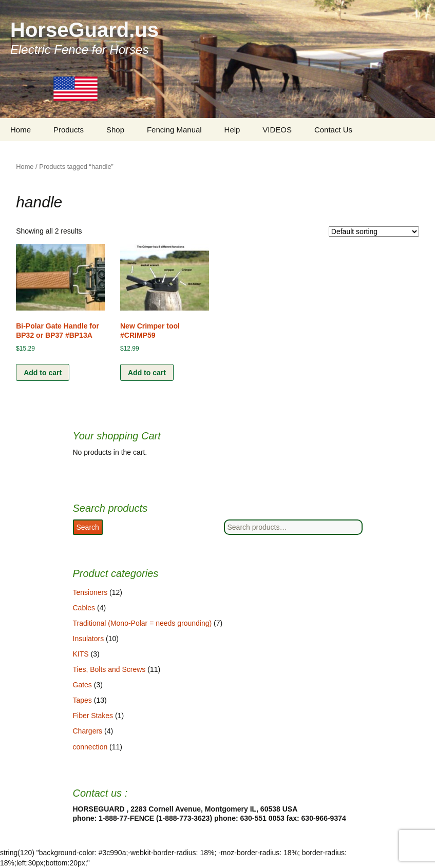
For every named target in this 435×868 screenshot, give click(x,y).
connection (90, 747)
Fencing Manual (174, 130)
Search (88, 527)
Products (69, 130)
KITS (81, 654)
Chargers (88, 731)
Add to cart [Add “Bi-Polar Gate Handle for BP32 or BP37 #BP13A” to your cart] (43, 373)
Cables (84, 608)
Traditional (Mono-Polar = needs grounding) (143, 623)
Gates (82, 685)
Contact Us (333, 130)
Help (232, 130)
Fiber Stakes (93, 716)
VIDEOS (277, 130)
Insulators (89, 639)
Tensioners (90, 592)
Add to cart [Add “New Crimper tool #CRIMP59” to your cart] (147, 373)
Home (21, 130)
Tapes (82, 700)
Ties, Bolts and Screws (109, 669)
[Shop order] (374, 232)
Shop (115, 130)
